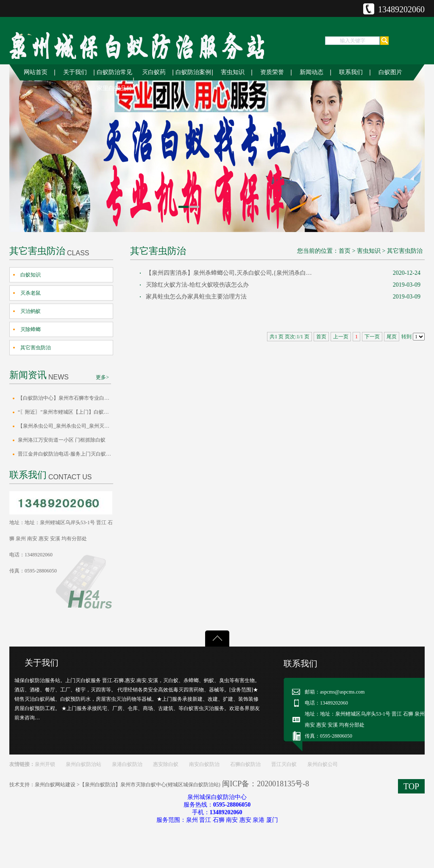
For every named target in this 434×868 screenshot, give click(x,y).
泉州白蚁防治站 (83, 764)
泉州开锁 (45, 764)
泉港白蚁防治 (127, 764)
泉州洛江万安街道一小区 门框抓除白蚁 (62, 440)
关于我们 (75, 72)
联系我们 (351, 72)
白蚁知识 (31, 275)
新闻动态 (312, 72)
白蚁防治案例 (193, 72)
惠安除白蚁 (166, 764)
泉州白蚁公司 (323, 764)
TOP (411, 786)
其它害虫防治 (36, 348)
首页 (345, 251)
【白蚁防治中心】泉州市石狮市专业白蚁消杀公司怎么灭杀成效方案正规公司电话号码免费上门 (65, 398)
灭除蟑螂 (31, 329)
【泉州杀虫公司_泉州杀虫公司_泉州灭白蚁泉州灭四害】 (65, 426)
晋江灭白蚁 (284, 764)
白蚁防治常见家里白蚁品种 (114, 80)
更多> (102, 377)
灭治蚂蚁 (31, 311)
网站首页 (36, 72)
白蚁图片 (390, 72)
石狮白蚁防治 (245, 764)
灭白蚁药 (154, 72)
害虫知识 (233, 72)
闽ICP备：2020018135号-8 (266, 784)
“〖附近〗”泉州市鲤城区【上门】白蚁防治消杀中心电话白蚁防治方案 (65, 412)
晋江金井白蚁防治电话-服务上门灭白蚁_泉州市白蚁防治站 (65, 454)
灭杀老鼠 (31, 293)
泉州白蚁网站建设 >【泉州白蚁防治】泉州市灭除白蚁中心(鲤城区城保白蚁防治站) (128, 785)
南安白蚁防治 (204, 764)
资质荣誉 (272, 72)
